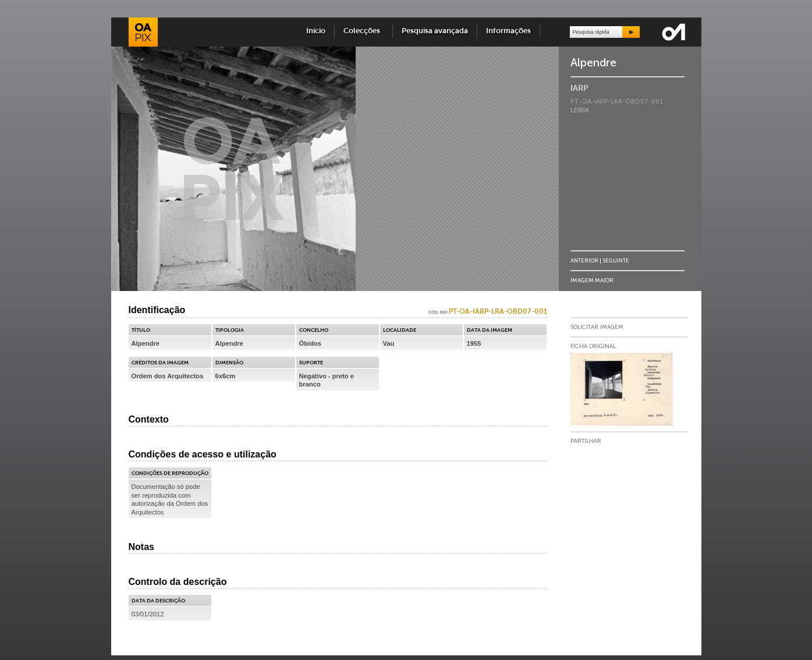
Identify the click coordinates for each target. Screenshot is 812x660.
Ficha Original (593, 346)
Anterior (584, 260)
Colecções (364, 31)
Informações (508, 31)
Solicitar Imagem (597, 327)
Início (316, 31)
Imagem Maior (592, 280)
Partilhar (586, 441)
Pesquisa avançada (435, 31)
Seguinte (616, 260)
